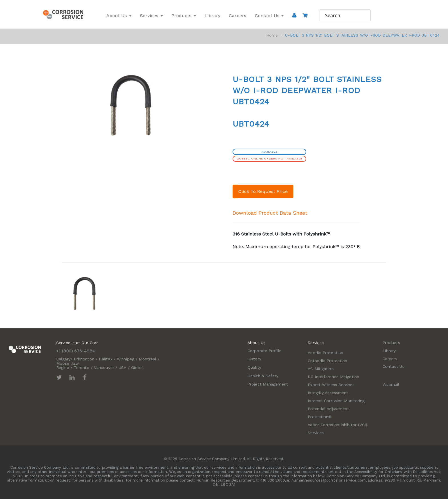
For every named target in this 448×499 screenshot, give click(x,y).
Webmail (391, 384)
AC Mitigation (321, 369)
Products (184, 16)
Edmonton (84, 359)
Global (138, 368)
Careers (238, 16)
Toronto (82, 368)
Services (151, 16)
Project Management (268, 384)
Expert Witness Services (331, 385)
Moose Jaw (68, 363)
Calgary (63, 359)
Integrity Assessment (328, 393)
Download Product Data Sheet (270, 213)
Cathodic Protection (327, 361)
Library (213, 16)
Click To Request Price (263, 191)
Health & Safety (263, 376)
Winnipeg (126, 359)
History (254, 359)
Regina (63, 368)
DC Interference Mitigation (333, 377)
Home (272, 35)
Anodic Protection (325, 353)
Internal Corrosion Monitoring (336, 401)
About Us (119, 16)
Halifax (106, 359)
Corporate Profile (264, 351)
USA (122, 368)
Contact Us (269, 16)
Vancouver (104, 368)
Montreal (148, 359)
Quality (254, 367)
